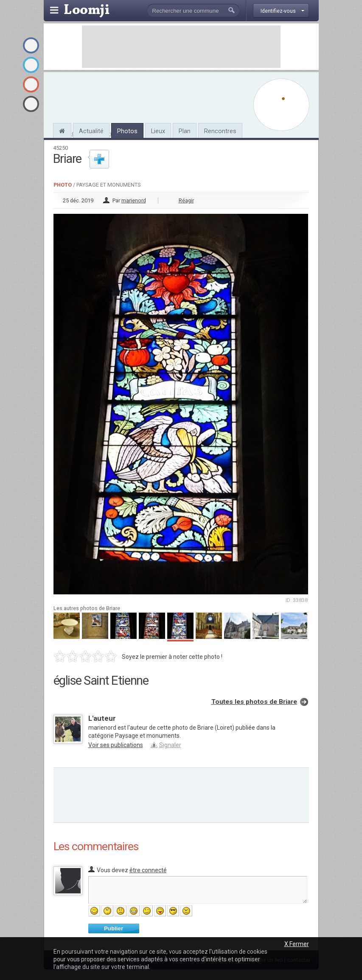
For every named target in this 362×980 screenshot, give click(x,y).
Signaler (170, 745)
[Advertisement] (181, 47)
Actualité (91, 131)
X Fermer (297, 944)
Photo (63, 185)
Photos (127, 131)
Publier (114, 928)
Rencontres (220, 131)
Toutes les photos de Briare (254, 702)
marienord (134, 200)
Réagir (186, 200)
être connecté (148, 870)
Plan (185, 131)
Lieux (158, 131)
